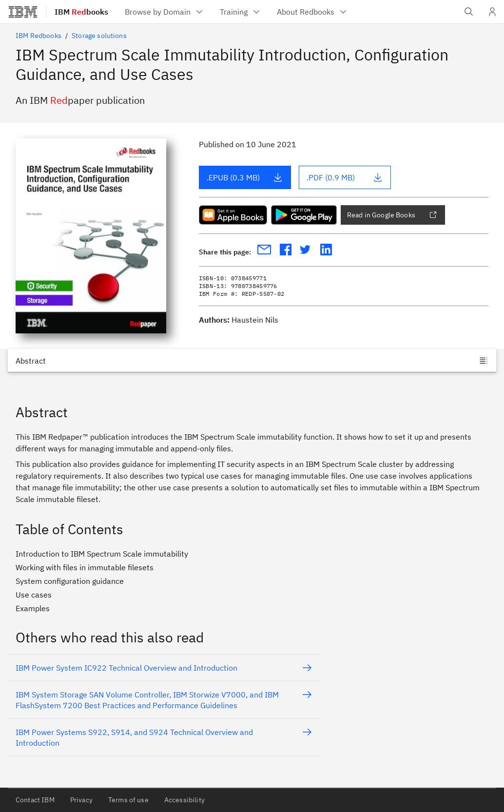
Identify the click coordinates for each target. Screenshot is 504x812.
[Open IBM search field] (469, 12)
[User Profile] (492, 12)
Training (241, 12)
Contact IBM (35, 800)
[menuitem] (165, 12)
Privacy (81, 800)
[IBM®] (23, 12)
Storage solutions (99, 36)
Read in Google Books (392, 215)
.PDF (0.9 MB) (345, 177)
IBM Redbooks (39, 36)
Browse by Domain (165, 12)
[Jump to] (252, 361)
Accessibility (184, 800)
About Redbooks (312, 12)
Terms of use (128, 800)
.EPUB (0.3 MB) (245, 177)
